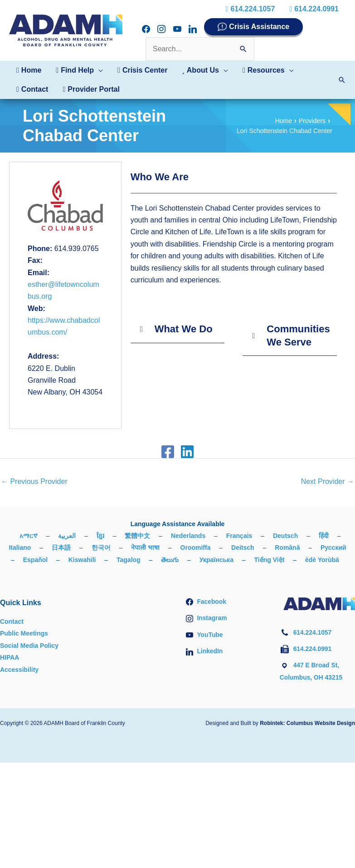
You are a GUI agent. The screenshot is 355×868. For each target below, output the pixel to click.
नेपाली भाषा (145, 547)
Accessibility (19, 670)
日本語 (61, 547)
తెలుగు (170, 560)
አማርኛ (29, 536)
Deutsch (285, 536)
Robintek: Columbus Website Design (307, 723)
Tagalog (129, 560)
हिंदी (324, 536)
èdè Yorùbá (322, 560)
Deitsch (243, 547)
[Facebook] (168, 452)
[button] (79, 70)
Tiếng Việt (270, 560)
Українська (216, 560)
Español (35, 560)
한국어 (101, 547)
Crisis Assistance (259, 27)
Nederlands (188, 536)
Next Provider (328, 481)
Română (287, 547)
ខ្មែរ (100, 536)
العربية (67, 536)
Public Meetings (24, 633)
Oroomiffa (196, 547)
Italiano (20, 547)
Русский (333, 547)
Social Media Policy (29, 646)
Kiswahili (82, 560)
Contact (12, 621)
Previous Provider (34, 481)
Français (239, 536)
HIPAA (10, 657)
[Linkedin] (187, 452)
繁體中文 (137, 536)
